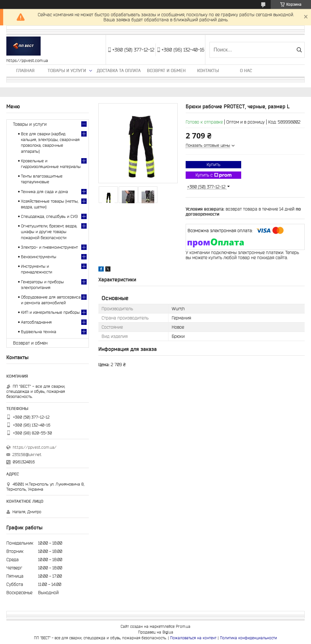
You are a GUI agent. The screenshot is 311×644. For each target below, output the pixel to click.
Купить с (214, 175)
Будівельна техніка (39, 332)
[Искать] (299, 50)
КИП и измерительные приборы (50, 312)
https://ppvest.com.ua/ (35, 447)
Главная (25, 70)
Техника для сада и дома (44, 192)
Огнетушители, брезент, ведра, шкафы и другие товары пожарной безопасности (49, 232)
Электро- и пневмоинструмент (49, 247)
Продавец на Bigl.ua (156, 632)
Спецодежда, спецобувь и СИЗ (49, 216)
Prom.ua (183, 626)
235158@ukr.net (27, 455)
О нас (246, 70)
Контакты (208, 70)
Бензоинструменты (39, 257)
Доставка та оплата (119, 70)
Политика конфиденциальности (248, 638)
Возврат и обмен (166, 70)
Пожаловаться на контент (193, 638)
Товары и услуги (67, 70)
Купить (213, 164)
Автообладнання (36, 322)
